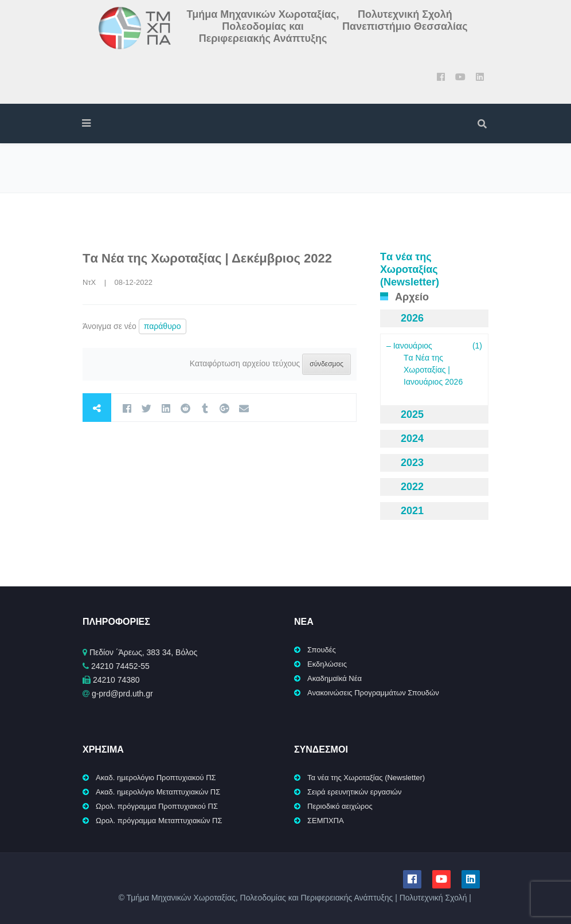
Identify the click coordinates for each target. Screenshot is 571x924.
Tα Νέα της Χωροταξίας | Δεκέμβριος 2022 (207, 258)
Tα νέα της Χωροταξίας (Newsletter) (410, 269)
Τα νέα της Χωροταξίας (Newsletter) (366, 778)
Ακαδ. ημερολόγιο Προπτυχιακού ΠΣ (156, 778)
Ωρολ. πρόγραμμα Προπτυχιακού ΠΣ (157, 806)
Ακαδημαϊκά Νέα (335, 678)
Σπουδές (322, 650)
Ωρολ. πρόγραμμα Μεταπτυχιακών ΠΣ (159, 821)
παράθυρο (163, 326)
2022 (412, 487)
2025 (412, 414)
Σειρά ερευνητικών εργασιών (354, 792)
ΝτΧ (89, 282)
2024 (412, 438)
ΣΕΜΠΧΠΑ (326, 821)
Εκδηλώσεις (327, 664)
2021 (412, 511)
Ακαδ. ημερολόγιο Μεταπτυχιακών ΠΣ (158, 792)
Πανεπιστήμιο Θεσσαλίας (405, 26)
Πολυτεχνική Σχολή (405, 14)
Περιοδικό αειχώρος (340, 806)
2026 (412, 318)
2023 (412, 463)
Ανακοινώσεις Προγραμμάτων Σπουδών (373, 693)
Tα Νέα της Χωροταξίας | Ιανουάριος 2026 (433, 370)
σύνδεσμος (326, 364)
